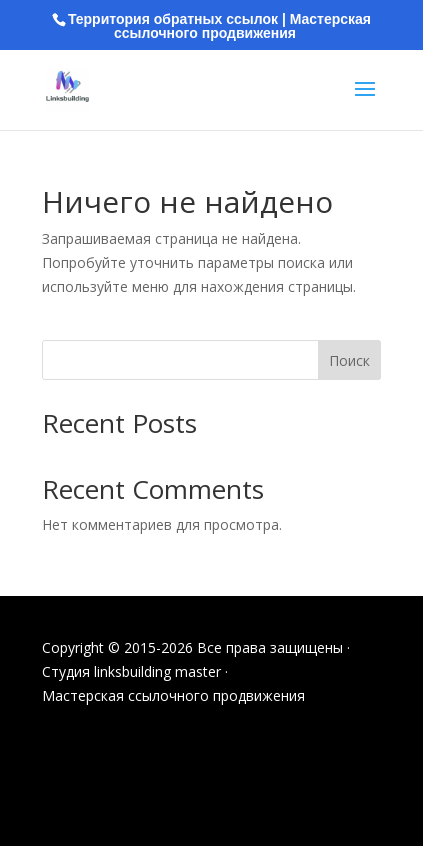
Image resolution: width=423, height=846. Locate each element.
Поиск (349, 360)
